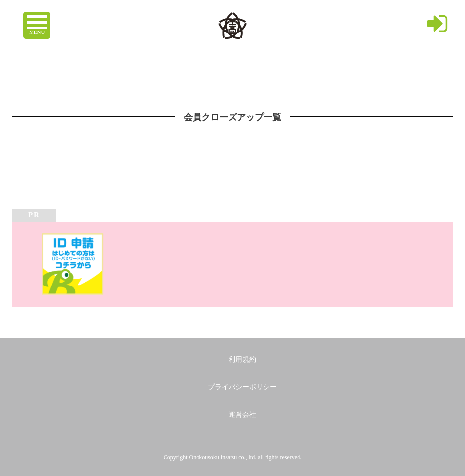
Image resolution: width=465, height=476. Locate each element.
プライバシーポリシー (242, 387)
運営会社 (242, 415)
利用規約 (242, 360)
